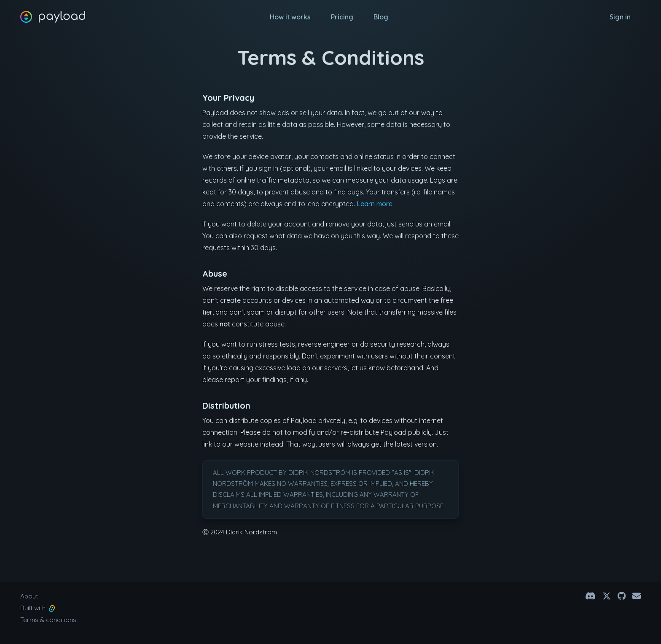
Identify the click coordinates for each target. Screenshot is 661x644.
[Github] (622, 596)
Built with (38, 608)
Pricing (342, 17)
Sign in (620, 17)
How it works (290, 17)
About (29, 596)
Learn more (375, 204)
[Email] (637, 596)
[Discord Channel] (590, 596)
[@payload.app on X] (607, 596)
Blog (381, 17)
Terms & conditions (48, 620)
